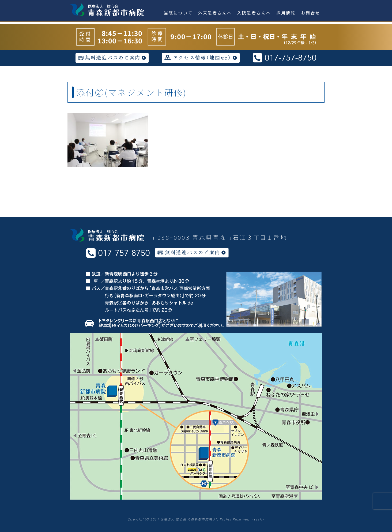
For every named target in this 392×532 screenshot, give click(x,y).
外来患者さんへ (215, 13)
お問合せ (311, 13)
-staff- (258, 519)
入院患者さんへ (254, 13)
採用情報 (286, 13)
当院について (178, 13)
